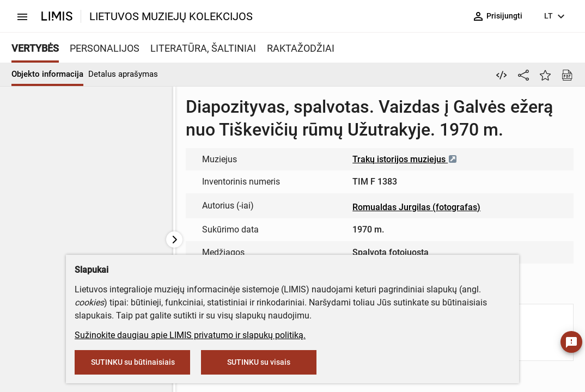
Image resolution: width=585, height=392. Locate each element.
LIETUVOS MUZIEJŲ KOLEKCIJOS (171, 16)
